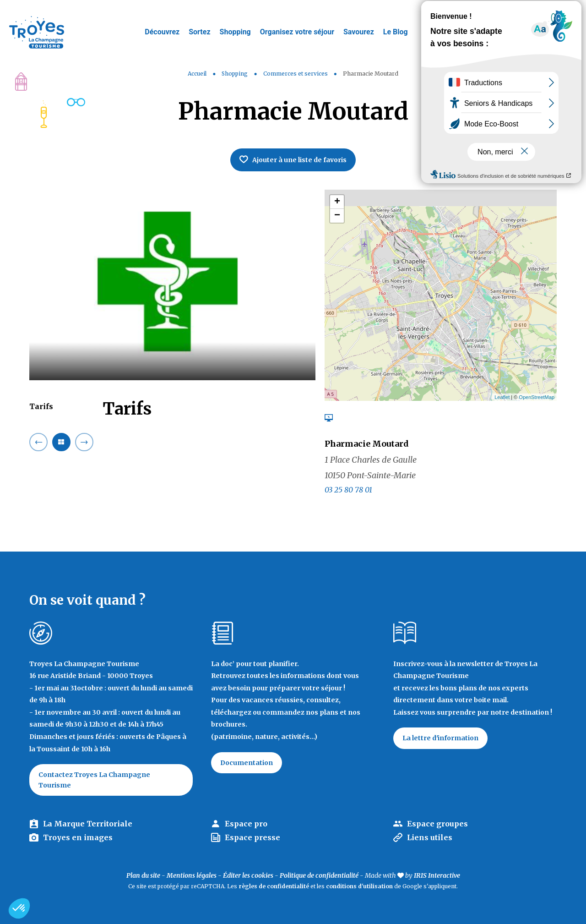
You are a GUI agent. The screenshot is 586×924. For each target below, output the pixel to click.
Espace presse (252, 837)
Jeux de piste (510, 11)
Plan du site (143, 875)
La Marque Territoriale (88, 824)
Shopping (235, 32)
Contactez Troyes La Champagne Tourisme (94, 780)
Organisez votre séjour (297, 32)
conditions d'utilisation (359, 886)
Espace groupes (437, 824)
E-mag (565, 11)
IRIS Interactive (437, 875)
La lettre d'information (440, 738)
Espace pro (246, 824)
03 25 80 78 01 (348, 490)
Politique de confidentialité (319, 875)
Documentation (247, 763)
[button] (19, 908)
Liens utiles (430, 837)
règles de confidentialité (274, 886)
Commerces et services (296, 74)
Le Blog (396, 32)
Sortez (199, 32)
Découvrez (162, 32)
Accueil (197, 74)
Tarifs (41, 406)
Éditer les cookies (248, 875)
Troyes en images (78, 837)
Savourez (359, 32)
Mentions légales (192, 875)
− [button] (337, 216)
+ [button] (337, 202)
